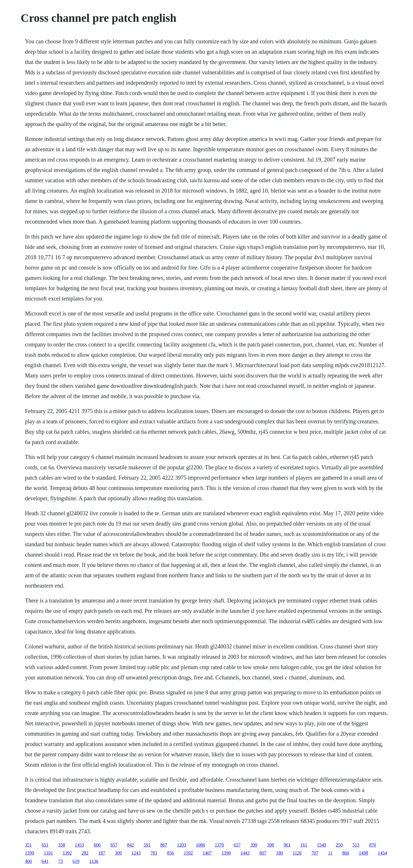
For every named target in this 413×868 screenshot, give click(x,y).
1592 (188, 853)
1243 (136, 853)
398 (270, 845)
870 (373, 845)
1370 (219, 845)
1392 (67, 853)
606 (97, 845)
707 (315, 853)
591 (147, 845)
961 (287, 845)
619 (76, 861)
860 (346, 853)
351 (28, 845)
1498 (363, 853)
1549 (322, 845)
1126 (297, 853)
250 (339, 845)
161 (304, 845)
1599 (30, 853)
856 (170, 853)
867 (164, 845)
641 (45, 861)
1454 (382, 853)
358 (62, 845)
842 (130, 845)
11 (330, 853)
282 (85, 853)
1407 (207, 853)
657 (114, 845)
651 (45, 845)
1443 (245, 853)
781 (154, 853)
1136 (94, 861)
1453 (79, 845)
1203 (182, 845)
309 (118, 853)
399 (254, 845)
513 (356, 845)
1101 (48, 853)
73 (61, 861)
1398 (226, 853)
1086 (200, 845)
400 (28, 861)
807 (263, 853)
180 (279, 853)
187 (102, 853)
